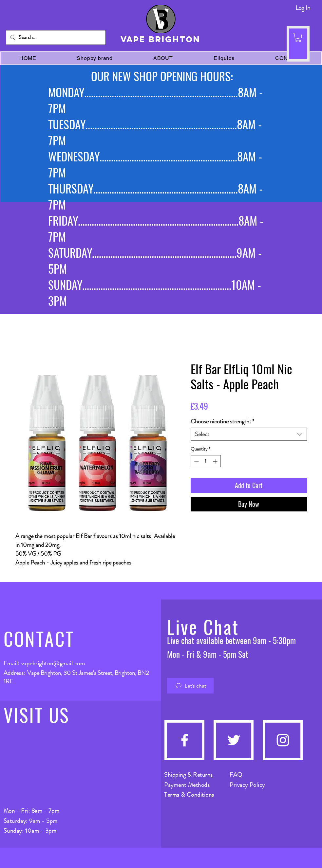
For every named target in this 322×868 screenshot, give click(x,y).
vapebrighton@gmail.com (53, 663)
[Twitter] (234, 740)
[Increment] (216, 461)
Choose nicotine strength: (222, 421)
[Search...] (55, 37)
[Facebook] (185, 740)
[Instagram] (283, 740)
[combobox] (249, 434)
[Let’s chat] (190, 686)
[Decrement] (196, 461)
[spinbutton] (206, 461)
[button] (298, 37)
